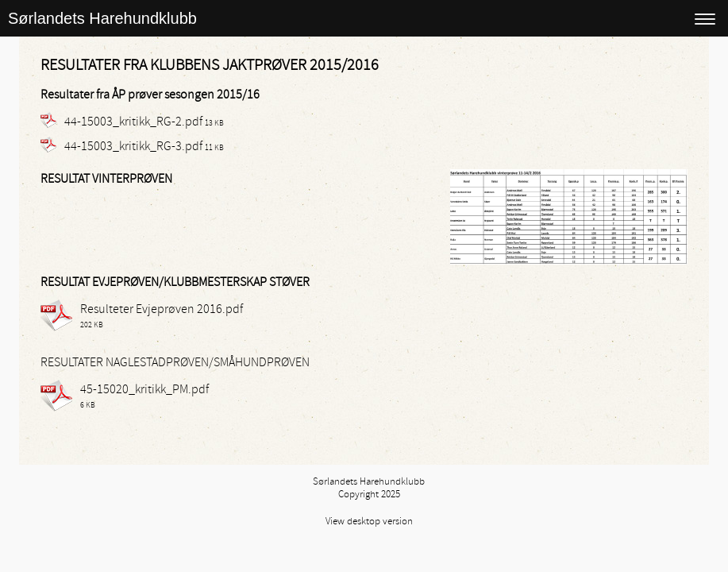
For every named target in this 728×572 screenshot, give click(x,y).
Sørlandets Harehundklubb (102, 18)
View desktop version (369, 521)
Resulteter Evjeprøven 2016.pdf (162, 309)
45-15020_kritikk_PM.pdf (144, 389)
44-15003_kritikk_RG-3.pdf (133, 146)
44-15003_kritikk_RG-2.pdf (133, 122)
